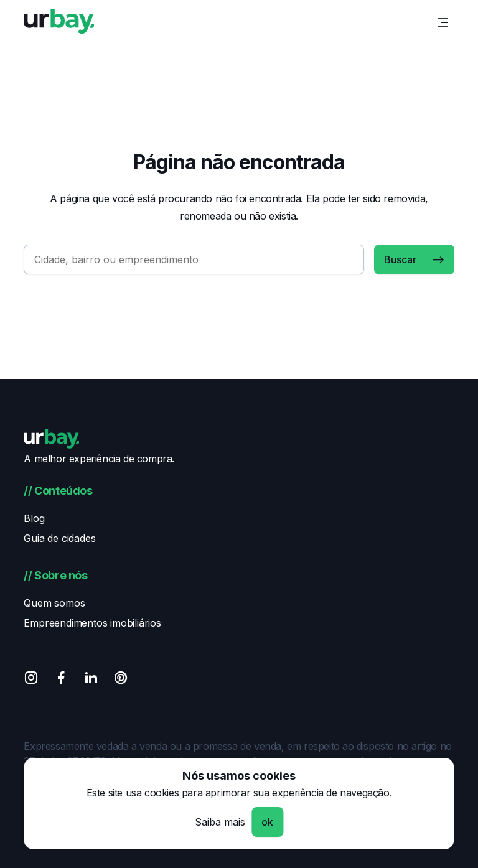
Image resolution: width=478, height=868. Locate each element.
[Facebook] (61, 680)
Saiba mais (220, 822)
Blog (34, 518)
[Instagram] (31, 680)
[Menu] (443, 22)
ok (267, 822)
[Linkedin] (91, 680)
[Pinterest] (121, 680)
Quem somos (54, 603)
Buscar (400, 259)
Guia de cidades (59, 538)
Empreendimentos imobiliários (92, 623)
